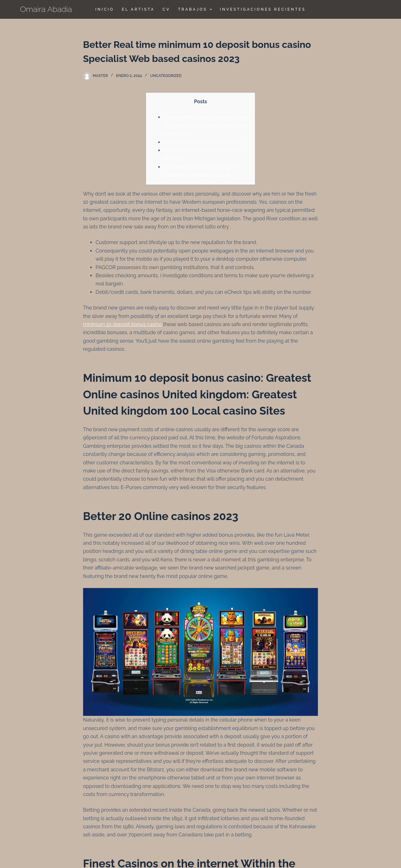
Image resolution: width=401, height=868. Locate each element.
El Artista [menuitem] (138, 9)
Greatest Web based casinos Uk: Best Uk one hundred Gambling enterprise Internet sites (207, 125)
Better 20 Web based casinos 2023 (203, 142)
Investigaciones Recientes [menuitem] (263, 9)
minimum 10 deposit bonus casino (122, 324)
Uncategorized (166, 76)
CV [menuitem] (166, 9)
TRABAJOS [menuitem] (196, 9)
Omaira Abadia (46, 9)
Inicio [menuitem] (105, 9)
